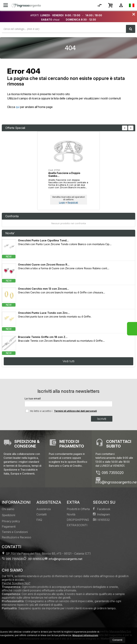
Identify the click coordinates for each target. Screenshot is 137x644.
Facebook (102, 509)
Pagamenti (9, 527)
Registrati (73, 202)
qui (18, 107)
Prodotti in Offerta (78, 509)
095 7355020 (113, 473)
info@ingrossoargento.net (63, 559)
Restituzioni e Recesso (17, 537)
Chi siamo (8, 509)
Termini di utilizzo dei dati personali (75, 411)
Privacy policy (11, 521)
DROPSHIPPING (78, 520)
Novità (71, 514)
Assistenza (44, 509)
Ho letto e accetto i (39, 411)
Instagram (101, 514)
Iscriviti (102, 419)
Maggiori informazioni (85, 635)
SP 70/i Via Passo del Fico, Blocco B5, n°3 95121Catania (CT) (46, 553)
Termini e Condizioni (15, 532)
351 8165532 (101, 520)
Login (62, 202)
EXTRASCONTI (77, 525)
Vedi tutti (68, 361)
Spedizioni (8, 515)
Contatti (41, 514)
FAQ (39, 520)
